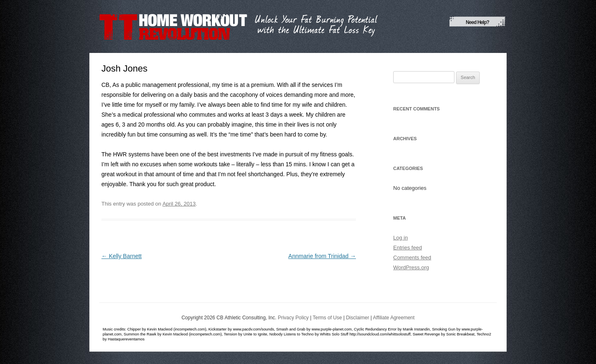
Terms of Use (327, 318)
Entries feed (407, 248)
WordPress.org (411, 267)
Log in (400, 238)
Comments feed (412, 257)
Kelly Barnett (121, 256)
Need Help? (477, 22)
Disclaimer (358, 318)
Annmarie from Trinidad (322, 256)
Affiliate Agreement (394, 318)
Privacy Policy (293, 318)
